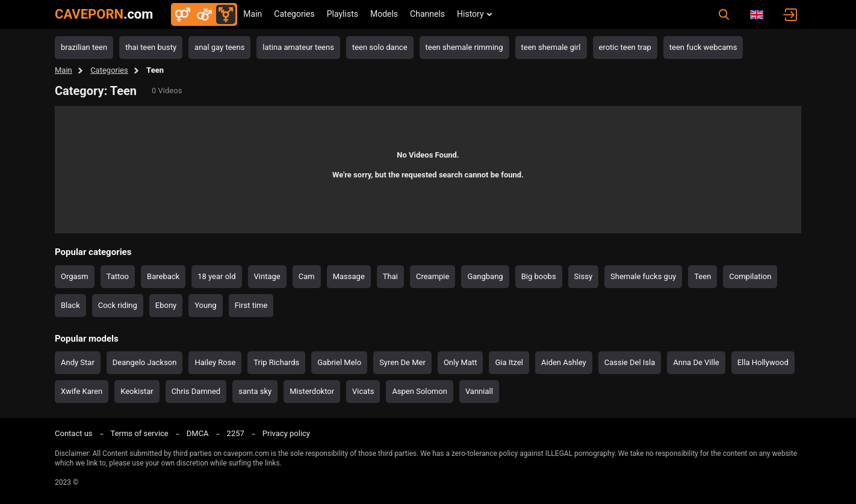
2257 (236, 433)
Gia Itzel (509, 362)
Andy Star (78, 362)
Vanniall (479, 391)
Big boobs (539, 276)
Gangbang (485, 276)
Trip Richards (276, 362)
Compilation (750, 276)
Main (253, 14)
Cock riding (118, 305)
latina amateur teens (298, 47)
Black (70, 305)
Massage (349, 276)
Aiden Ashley (564, 362)
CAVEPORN (104, 14)
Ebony (166, 305)
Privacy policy (286, 433)
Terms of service (140, 433)
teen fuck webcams (703, 47)
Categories (294, 14)
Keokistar (137, 391)
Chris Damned (196, 391)
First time (251, 305)
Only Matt (461, 362)
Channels (427, 14)
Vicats (363, 391)
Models (384, 14)
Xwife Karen (82, 391)
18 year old (216, 276)
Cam (307, 276)
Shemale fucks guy (643, 276)
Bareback (163, 276)
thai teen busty (151, 47)
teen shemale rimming (464, 47)
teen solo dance (380, 47)
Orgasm (75, 276)
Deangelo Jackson (145, 362)
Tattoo (118, 276)
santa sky (255, 391)
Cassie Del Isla (630, 362)
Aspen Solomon (420, 391)
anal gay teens (219, 47)
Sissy (583, 276)
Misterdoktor (312, 391)
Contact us (74, 433)
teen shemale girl (551, 47)
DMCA (198, 433)
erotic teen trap (625, 47)
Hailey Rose (215, 362)
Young (205, 305)
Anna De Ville (696, 362)
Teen (702, 276)
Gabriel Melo (339, 362)
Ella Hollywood (763, 362)
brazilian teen (84, 47)
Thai (390, 276)
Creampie (433, 276)
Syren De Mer (402, 362)
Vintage (267, 276)
